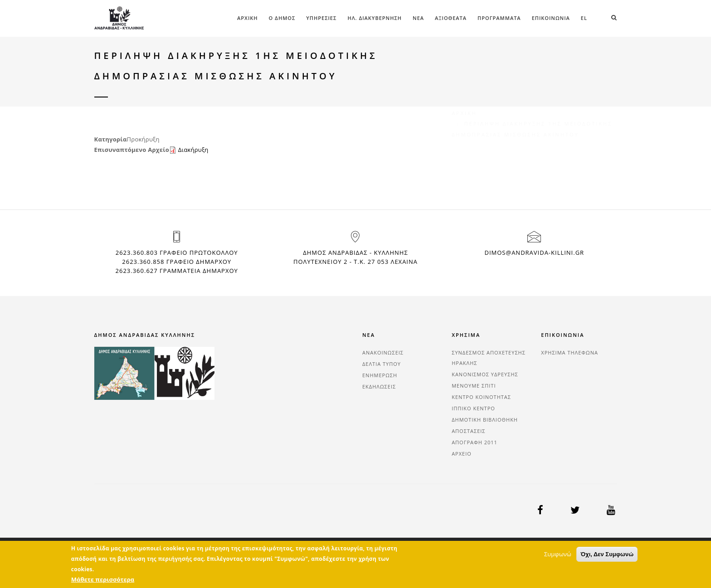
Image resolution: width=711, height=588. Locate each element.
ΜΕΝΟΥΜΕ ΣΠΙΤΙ (474, 386)
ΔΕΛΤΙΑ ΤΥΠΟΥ (382, 364)
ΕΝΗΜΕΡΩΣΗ (380, 375)
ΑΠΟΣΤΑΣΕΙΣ (468, 431)
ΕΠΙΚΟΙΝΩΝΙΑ (551, 18)
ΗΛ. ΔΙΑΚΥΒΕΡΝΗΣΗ (375, 18)
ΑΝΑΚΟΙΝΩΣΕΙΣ (383, 352)
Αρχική (248, 18)
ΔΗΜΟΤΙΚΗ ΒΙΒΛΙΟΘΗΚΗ (485, 420)
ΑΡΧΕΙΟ (462, 454)
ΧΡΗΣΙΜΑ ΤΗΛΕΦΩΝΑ (570, 352)
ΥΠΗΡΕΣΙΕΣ (321, 18)
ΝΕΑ (418, 18)
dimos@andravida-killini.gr (534, 253)
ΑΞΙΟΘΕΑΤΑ (451, 18)
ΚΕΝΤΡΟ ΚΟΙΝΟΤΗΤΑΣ (481, 397)
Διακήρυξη (193, 150)
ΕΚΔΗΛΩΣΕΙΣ (379, 386)
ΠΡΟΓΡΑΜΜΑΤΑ (499, 18)
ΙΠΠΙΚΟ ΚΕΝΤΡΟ (473, 408)
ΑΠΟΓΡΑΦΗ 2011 (475, 442)
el (584, 18)
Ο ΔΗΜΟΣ (282, 18)
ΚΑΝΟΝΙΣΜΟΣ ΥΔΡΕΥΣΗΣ (485, 374)
